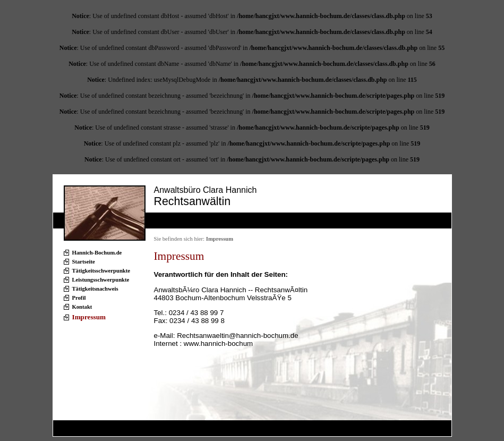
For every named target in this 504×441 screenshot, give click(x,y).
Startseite (84, 262)
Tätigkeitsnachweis (95, 289)
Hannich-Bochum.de (97, 253)
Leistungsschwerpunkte (101, 280)
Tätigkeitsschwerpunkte (101, 271)
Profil (79, 298)
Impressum (89, 317)
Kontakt (82, 307)
